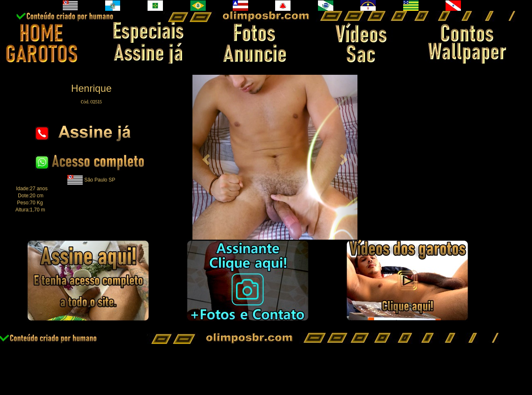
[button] (205, 157)
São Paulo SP (100, 179)
